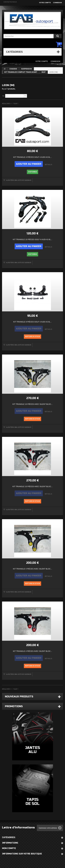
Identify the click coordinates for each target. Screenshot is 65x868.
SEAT (44, 72)
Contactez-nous (10, 2)
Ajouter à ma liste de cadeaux (19, 180)
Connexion (57, 3)
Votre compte (45, 3)
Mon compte (9, 848)
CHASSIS (13, 69)
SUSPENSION (26, 69)
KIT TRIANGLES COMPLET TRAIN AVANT (21, 72)
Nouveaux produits (19, 697)
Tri (3, 96)
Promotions (14, 706)
